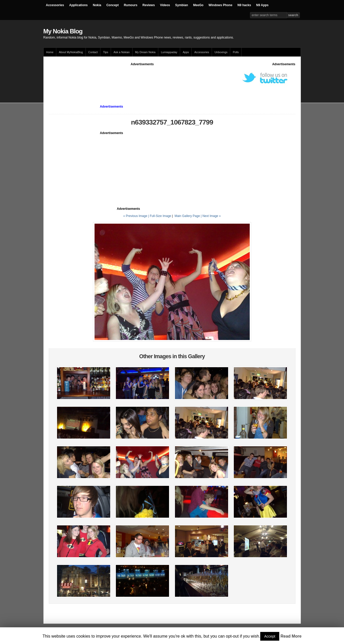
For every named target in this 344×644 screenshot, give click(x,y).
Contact (93, 52)
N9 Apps (262, 5)
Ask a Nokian (122, 52)
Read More (291, 636)
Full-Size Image (160, 216)
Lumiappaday (169, 52)
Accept (270, 636)
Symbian (182, 5)
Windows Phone (221, 5)
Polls (236, 52)
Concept (113, 5)
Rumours (131, 5)
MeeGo (198, 5)
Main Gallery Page (187, 216)
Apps (186, 52)
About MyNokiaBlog (71, 52)
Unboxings (221, 52)
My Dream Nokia (145, 52)
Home (50, 52)
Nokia (97, 5)
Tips (106, 52)
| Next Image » (211, 216)
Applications (78, 5)
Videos (165, 5)
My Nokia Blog (63, 31)
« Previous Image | (137, 216)
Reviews (149, 5)
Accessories (55, 5)
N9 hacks (244, 5)
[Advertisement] (142, 78)
